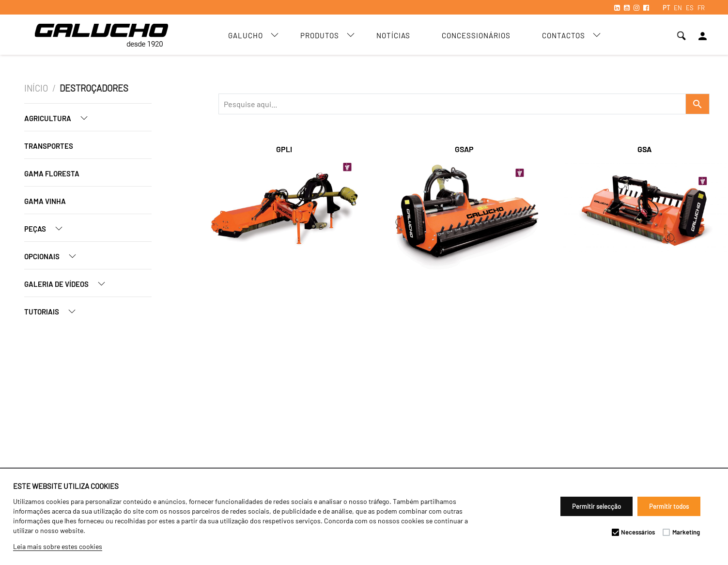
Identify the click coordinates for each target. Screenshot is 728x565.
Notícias (393, 35)
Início (36, 88)
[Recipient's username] (452, 104)
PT (666, 8)
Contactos (564, 35)
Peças (47, 228)
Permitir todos (669, 506)
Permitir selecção (596, 506)
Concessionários (476, 35)
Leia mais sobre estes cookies (58, 546)
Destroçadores (94, 88)
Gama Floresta (52, 173)
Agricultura (60, 118)
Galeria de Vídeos (69, 284)
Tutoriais (54, 311)
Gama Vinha (45, 201)
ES (690, 8)
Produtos (320, 35)
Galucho (246, 35)
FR (701, 8)
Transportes (49, 146)
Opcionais (54, 256)
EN (678, 8)
